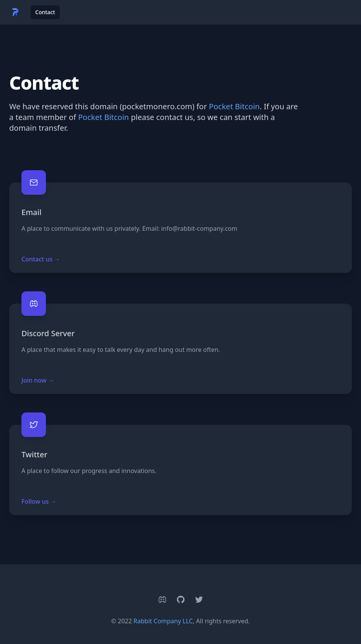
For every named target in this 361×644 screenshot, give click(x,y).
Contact (45, 12)
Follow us (39, 501)
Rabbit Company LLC (163, 621)
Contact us (41, 259)
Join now (38, 380)
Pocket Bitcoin (234, 106)
